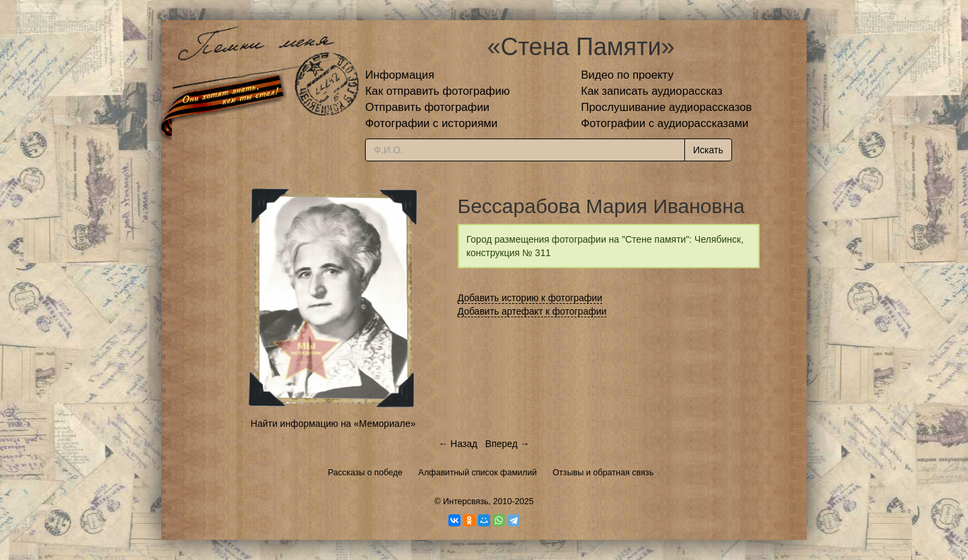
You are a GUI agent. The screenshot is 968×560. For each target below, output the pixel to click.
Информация (400, 75)
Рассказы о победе (365, 473)
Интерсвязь (466, 502)
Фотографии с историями (431, 123)
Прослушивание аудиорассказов (666, 107)
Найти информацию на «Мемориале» (333, 424)
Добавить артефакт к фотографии (532, 311)
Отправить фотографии (427, 107)
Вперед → (508, 444)
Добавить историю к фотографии (530, 298)
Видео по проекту (627, 75)
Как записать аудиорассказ (652, 91)
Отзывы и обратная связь (603, 473)
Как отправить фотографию (437, 91)
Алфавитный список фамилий (477, 473)
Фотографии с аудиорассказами (664, 123)
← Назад (458, 444)
